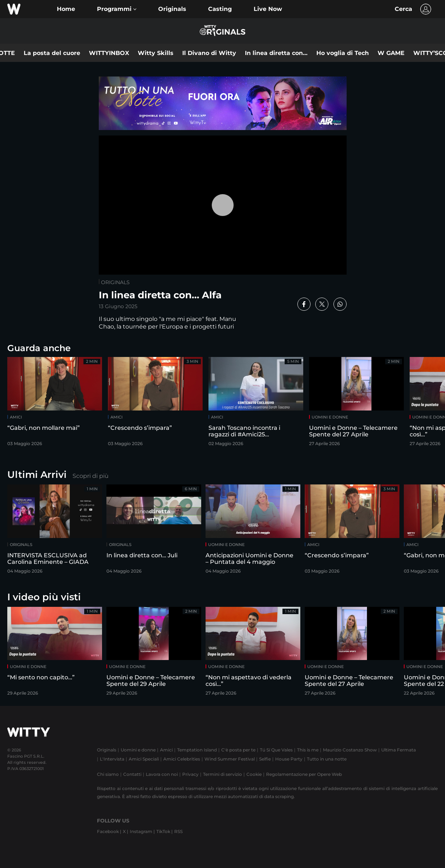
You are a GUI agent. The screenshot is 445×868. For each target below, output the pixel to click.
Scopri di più (91, 476)
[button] (117, 9)
